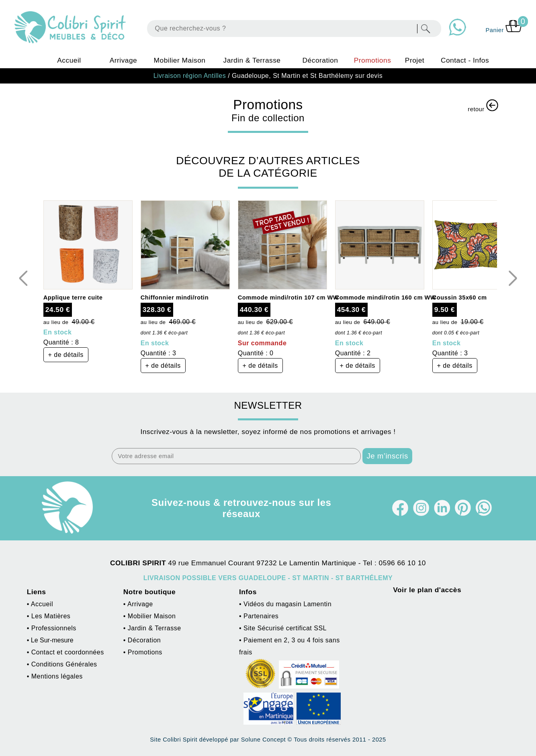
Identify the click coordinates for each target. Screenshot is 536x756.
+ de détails (66, 355)
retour (483, 106)
